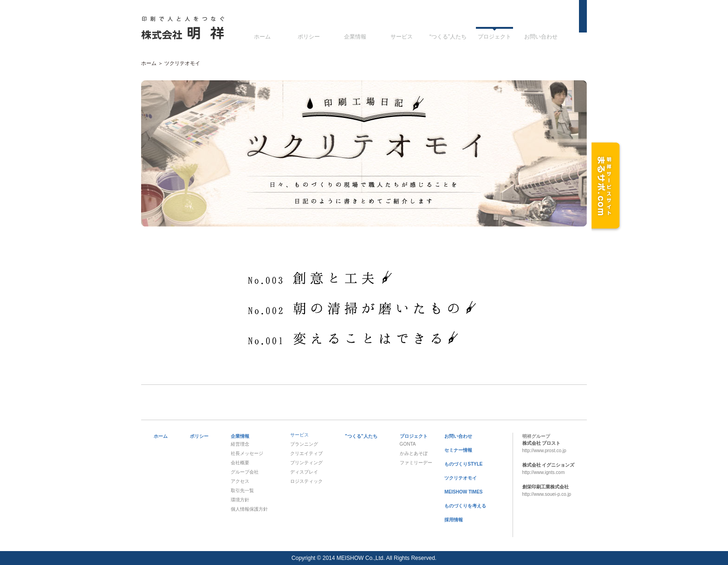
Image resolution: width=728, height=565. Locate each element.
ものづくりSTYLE (463, 464)
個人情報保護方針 (249, 509)
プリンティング (306, 463)
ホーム (262, 37)
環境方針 (240, 500)
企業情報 (355, 37)
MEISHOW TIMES (463, 492)
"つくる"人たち (361, 436)
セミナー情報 (458, 450)
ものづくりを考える (465, 506)
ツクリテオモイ (461, 478)
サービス (402, 37)
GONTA (408, 444)
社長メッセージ (247, 453)
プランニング (304, 444)
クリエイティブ (306, 453)
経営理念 (240, 444)
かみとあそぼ (414, 453)
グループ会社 (245, 472)
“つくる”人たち (448, 37)
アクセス (240, 481)
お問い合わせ (541, 37)
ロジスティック (306, 481)
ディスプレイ (304, 472)
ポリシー (309, 37)
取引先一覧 (242, 490)
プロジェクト (494, 37)
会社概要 (240, 463)
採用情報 (454, 520)
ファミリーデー (416, 463)
